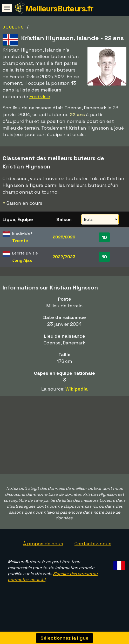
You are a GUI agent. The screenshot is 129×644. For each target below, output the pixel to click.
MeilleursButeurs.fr (59, 9)
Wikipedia (76, 389)
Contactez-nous (93, 547)
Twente (20, 241)
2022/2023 (64, 257)
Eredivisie (40, 97)
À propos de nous (43, 547)
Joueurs (13, 27)
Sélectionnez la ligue (64, 638)
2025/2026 (64, 237)
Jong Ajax (22, 260)
